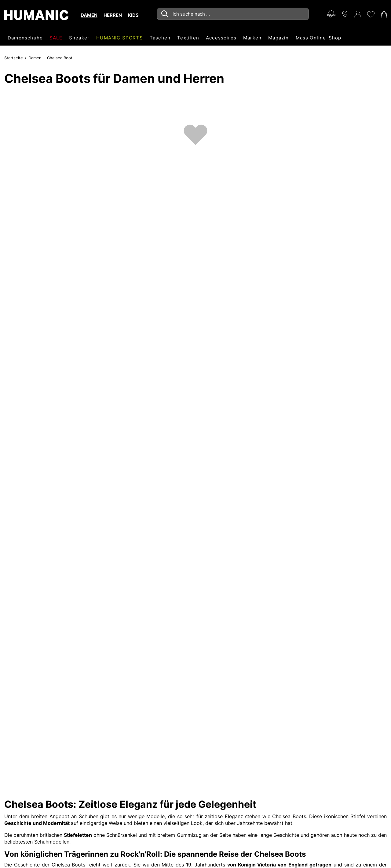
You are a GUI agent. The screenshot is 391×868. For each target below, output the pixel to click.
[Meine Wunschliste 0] (371, 14)
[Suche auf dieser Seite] (233, 14)
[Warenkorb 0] (383, 15)
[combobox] (233, 14)
